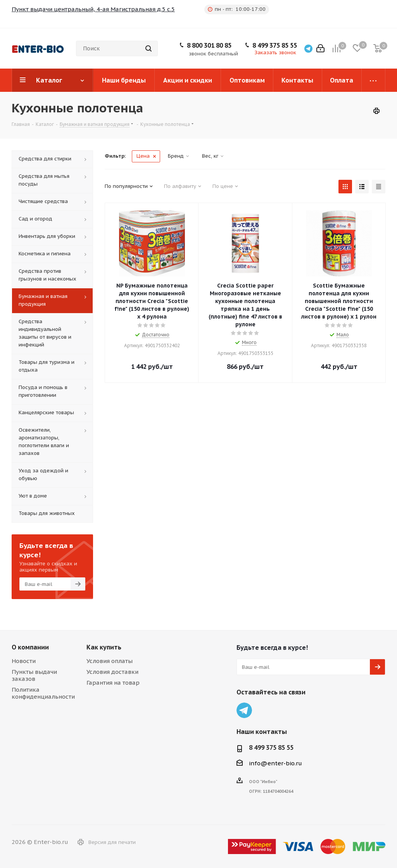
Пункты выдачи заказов (34, 675)
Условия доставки (112, 672)
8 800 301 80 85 (209, 45)
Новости (24, 661)
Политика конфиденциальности (43, 693)
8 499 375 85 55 (275, 45)
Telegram (244, 710)
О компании (30, 647)
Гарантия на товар (113, 683)
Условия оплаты (110, 661)
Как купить (104, 647)
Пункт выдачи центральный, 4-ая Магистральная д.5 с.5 (93, 9)
